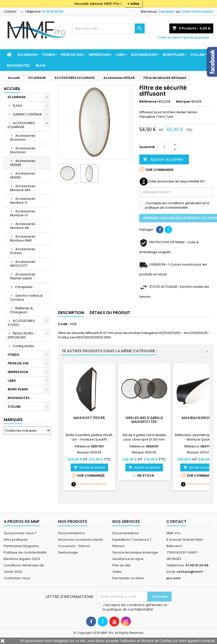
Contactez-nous (17, 578)
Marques (13, 420)
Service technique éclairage (135, 552)
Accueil (12, 89)
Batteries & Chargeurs (21, 310)
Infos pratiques (16, 540)
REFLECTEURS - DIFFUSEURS (22, 335)
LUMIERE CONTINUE (27, 114)
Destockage (68, 552)
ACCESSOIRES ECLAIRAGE (21, 125)
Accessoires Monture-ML (23, 226)
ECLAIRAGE (27, 55)
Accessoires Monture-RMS (23, 238)
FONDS (49, 55)
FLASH (17, 106)
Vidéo (117, 572)
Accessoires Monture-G (23, 213)
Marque (183, 102)
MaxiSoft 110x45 (89, 418)
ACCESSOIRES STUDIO (21, 323)
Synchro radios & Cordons (26, 298)
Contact (10, 11)
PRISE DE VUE (72, 55)
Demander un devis (128, 578)
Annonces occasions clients (80, 540)
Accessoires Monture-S (23, 201)
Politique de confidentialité (25, 552)
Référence (148, 102)
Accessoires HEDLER (23, 163)
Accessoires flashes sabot (23, 276)
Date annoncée (89, 484)
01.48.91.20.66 (53, 11)
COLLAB (197, 55)
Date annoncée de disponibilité (174, 181)
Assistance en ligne (128, 559)
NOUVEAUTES (18, 66)
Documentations (71, 533)
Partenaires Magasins (21, 546)
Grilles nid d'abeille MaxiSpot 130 (144, 420)
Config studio (23, 346)
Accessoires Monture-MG (23, 188)
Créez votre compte (197, 11)
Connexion (166, 11)
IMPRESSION (99, 55)
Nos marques (144, 55)
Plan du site (121, 565)
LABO (120, 55)
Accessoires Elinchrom (23, 150)
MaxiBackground (199, 418)
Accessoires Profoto (23, 251)
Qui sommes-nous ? (20, 533)
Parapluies (24, 287)
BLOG (41, 66)
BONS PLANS (174, 55)
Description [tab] (71, 313)
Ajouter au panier (163, 159)
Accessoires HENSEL (23, 175)
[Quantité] (165, 147)
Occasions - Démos (74, 546)
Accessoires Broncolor (23, 138)
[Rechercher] (108, 28)
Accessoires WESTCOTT (23, 264)
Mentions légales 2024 (22, 559)
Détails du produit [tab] (110, 313)
